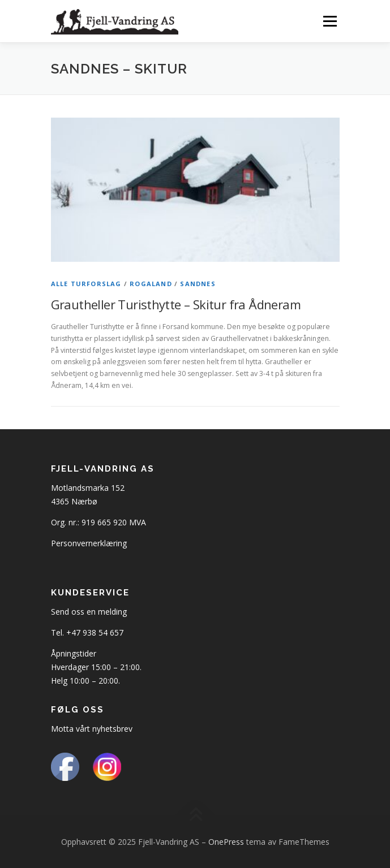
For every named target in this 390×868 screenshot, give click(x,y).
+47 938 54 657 (95, 632)
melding (112, 612)
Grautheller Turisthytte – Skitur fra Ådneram (176, 304)
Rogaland (151, 284)
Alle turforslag (86, 284)
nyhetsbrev (112, 729)
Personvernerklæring (89, 543)
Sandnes (198, 284)
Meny (329, 21)
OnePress (226, 842)
